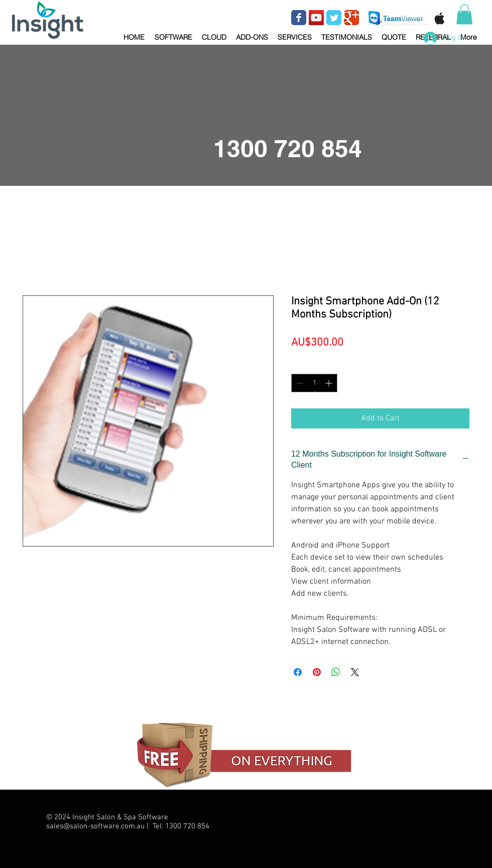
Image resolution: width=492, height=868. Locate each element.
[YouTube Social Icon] (316, 18)
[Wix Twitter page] (334, 18)
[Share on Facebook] (298, 672)
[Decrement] (299, 383)
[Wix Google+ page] (351, 18)
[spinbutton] (314, 383)
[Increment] (330, 383)
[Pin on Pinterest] (317, 672)
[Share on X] (355, 672)
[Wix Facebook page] (299, 18)
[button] (173, 33)
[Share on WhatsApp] (336, 672)
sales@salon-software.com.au (95, 826)
